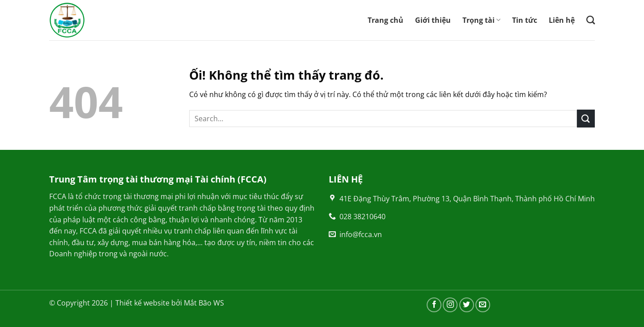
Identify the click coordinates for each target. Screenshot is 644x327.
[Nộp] (586, 118)
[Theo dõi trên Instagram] (450, 305)
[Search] (591, 20)
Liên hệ (562, 20)
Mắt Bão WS (204, 303)
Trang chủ (386, 20)
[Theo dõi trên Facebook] (434, 305)
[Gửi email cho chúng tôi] (483, 305)
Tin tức (525, 20)
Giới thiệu (433, 20)
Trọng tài (481, 20)
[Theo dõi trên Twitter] (467, 305)
